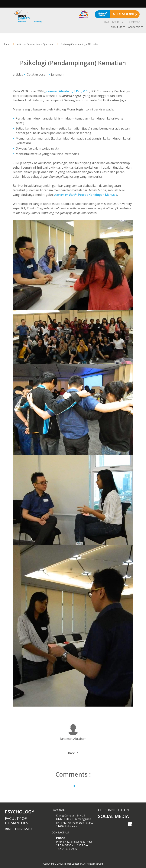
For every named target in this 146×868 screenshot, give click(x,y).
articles (18, 74)
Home (6, 44)
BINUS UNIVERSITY (113, 22)
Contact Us (135, 22)
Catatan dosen (37, 74)
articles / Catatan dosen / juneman (35, 44)
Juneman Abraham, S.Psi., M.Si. (67, 91)
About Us (116, 27)
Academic (134, 27)
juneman (57, 74)
